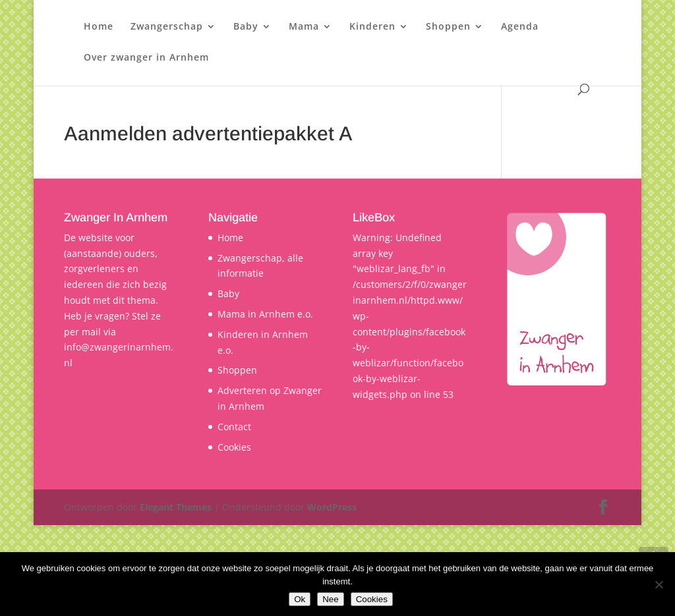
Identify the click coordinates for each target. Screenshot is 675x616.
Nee (330, 599)
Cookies (234, 447)
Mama (304, 27)
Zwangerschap (167, 27)
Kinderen (372, 27)
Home (99, 27)
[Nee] (659, 584)
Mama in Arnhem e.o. (265, 314)
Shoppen (448, 27)
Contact (234, 427)
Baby (246, 27)
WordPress (332, 507)
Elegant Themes (176, 507)
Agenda (520, 27)
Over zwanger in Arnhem (146, 58)
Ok (300, 599)
